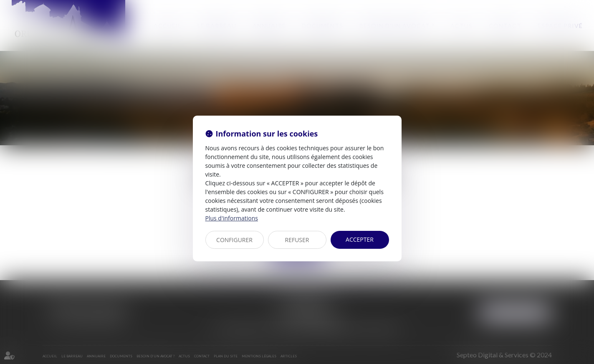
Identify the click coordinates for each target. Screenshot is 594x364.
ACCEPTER (360, 239)
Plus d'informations (232, 218)
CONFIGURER (234, 240)
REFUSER (297, 240)
